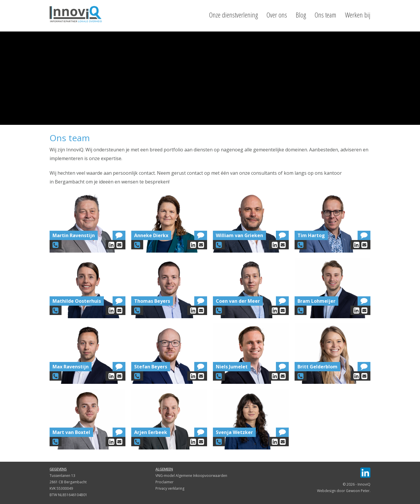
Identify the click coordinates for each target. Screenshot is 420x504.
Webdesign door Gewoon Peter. (344, 491)
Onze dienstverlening (233, 15)
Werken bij (358, 15)
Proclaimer (164, 482)
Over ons (277, 15)
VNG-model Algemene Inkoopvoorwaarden (191, 476)
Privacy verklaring (170, 488)
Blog (301, 15)
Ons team (325, 15)
